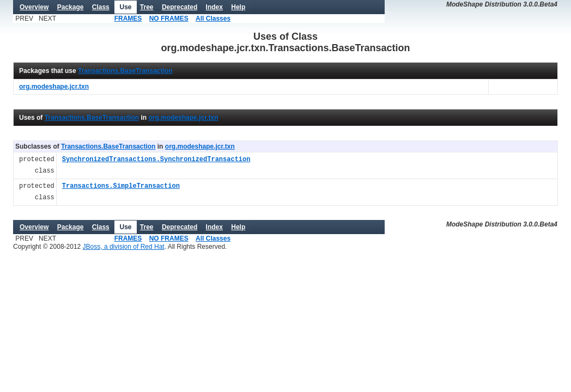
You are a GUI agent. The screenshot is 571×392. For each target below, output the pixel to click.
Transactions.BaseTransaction (125, 71)
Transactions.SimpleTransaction (121, 186)
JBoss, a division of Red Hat (124, 247)
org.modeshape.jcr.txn (183, 118)
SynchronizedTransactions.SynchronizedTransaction (156, 160)
